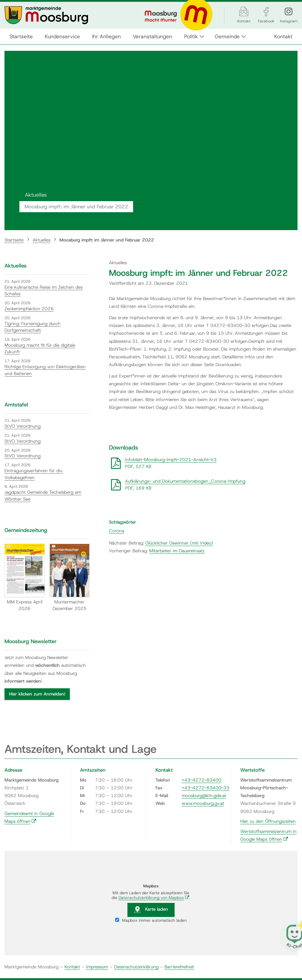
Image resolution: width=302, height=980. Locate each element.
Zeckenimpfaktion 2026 (29, 309)
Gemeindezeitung (26, 530)
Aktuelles (41, 240)
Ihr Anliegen (107, 36)
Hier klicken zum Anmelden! (37, 694)
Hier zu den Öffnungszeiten (268, 821)
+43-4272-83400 (202, 780)
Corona (117, 531)
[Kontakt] (244, 12)
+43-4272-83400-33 (206, 788)
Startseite (22, 36)
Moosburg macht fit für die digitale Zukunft (40, 349)
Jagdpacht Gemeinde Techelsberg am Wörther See (43, 496)
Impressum (97, 967)
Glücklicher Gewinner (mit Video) (179, 543)
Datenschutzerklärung (136, 967)
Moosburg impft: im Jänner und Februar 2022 (107, 240)
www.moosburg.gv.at (203, 803)
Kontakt (282, 36)
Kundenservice (63, 36)
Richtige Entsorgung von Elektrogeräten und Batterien (45, 370)
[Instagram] (289, 12)
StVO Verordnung (23, 426)
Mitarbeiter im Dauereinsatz (177, 551)
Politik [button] (192, 36)
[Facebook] (266, 12)
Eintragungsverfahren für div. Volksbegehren (34, 474)
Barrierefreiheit (179, 967)
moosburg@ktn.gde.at (204, 796)
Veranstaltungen (153, 36)
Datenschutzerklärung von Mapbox (154, 898)
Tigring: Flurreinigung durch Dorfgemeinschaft (33, 327)
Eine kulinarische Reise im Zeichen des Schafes (44, 291)
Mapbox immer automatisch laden (151, 920)
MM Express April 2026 (25, 578)
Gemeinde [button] (228, 36)
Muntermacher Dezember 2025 (70, 578)
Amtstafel (16, 405)
